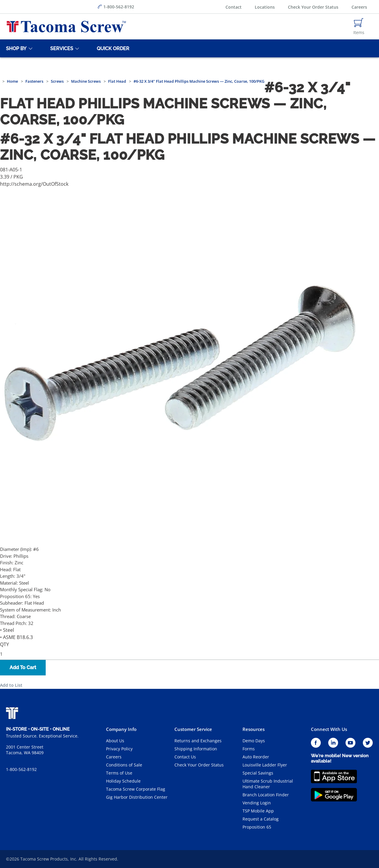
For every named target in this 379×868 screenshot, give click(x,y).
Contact (234, 7)
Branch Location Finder (266, 795)
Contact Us (185, 757)
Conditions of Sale (124, 765)
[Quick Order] (112, 48)
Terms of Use (119, 773)
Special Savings (258, 773)
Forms (249, 749)
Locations (265, 7)
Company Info (121, 729)
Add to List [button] (11, 685)
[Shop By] (15, 48)
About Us (115, 741)
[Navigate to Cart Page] (359, 27)
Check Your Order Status (313, 7)
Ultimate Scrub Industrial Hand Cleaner (268, 784)
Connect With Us (329, 729)
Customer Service (193, 729)
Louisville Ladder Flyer (265, 765)
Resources (254, 729)
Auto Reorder (256, 757)
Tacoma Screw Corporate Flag (136, 789)
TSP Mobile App (258, 811)
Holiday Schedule (123, 781)
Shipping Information (196, 749)
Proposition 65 (257, 827)
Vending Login (257, 803)
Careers (359, 7)
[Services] (61, 48)
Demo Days (254, 741)
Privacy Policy (119, 749)
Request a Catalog (261, 819)
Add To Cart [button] (23, 667)
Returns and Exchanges (198, 741)
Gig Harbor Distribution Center (137, 797)
